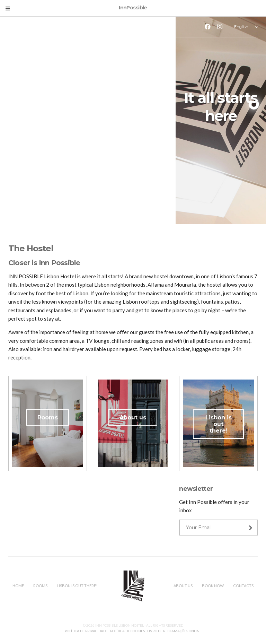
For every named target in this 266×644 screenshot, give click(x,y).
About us (133, 417)
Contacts (243, 586)
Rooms (48, 417)
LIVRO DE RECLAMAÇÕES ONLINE (174, 631)
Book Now (213, 586)
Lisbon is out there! (219, 424)
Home (18, 586)
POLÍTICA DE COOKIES (127, 631)
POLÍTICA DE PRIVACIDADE (87, 631)
